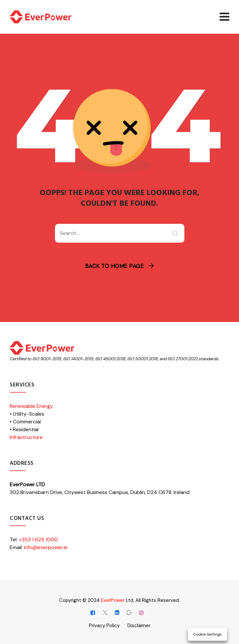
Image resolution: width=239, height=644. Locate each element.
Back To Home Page (114, 266)
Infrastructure (26, 437)
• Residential (24, 429)
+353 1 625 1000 (38, 540)
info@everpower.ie (46, 547)
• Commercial (25, 422)
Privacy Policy (104, 626)
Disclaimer (139, 626)
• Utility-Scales (27, 414)
